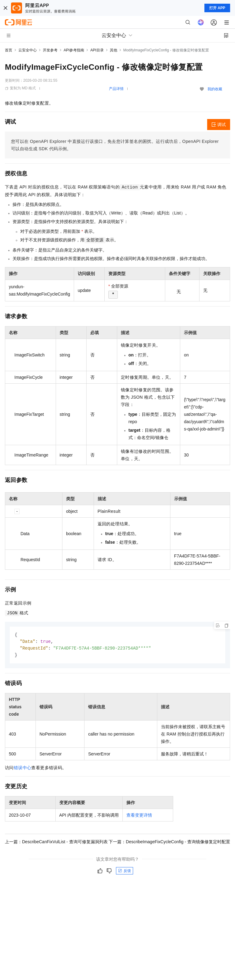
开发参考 (50, 50)
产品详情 (116, 89)
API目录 (97, 50)
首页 (9, 50)
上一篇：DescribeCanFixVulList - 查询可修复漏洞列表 (56, 843)
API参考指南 (74, 50)
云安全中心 (28, 50)
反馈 (125, 872)
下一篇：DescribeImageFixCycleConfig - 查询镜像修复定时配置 (169, 843)
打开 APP (217, 8)
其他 (114, 50)
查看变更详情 (139, 816)
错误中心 (23, 769)
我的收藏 (215, 89)
